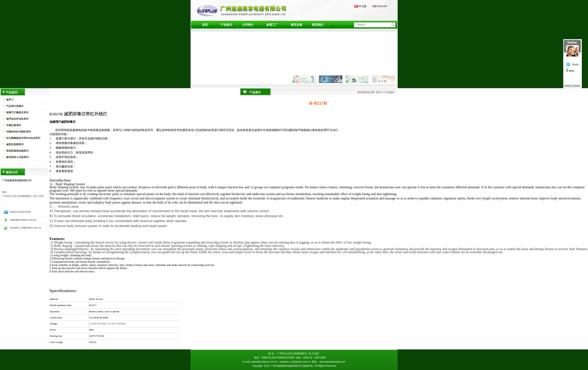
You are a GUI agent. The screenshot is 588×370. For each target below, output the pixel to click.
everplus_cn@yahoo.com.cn (26, 228)
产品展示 (226, 25)
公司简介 (248, 25)
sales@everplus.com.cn (23, 220)
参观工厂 (272, 25)
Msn (572, 71)
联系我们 (318, 25)
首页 (205, 25)
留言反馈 (296, 25)
